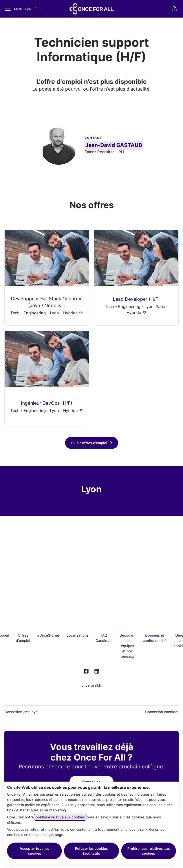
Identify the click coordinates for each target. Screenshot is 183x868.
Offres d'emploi (23, 638)
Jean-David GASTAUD (114, 145)
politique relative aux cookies (60, 817)
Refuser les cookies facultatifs (91, 851)
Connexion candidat (162, 712)
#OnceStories (48, 635)
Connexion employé (21, 712)
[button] (174, 9)
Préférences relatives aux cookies (149, 851)
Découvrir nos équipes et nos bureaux (128, 646)
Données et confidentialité (155, 638)
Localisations (78, 635)
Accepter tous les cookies (34, 851)
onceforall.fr (91, 685)
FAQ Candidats (104, 638)
